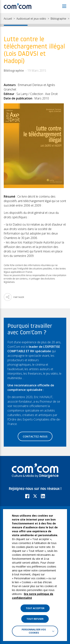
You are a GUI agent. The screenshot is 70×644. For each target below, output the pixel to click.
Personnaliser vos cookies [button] (34, 631)
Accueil (8, 19)
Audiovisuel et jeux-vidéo (31, 19)
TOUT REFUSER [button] (35, 619)
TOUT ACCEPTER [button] (35, 608)
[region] (35, 20)
